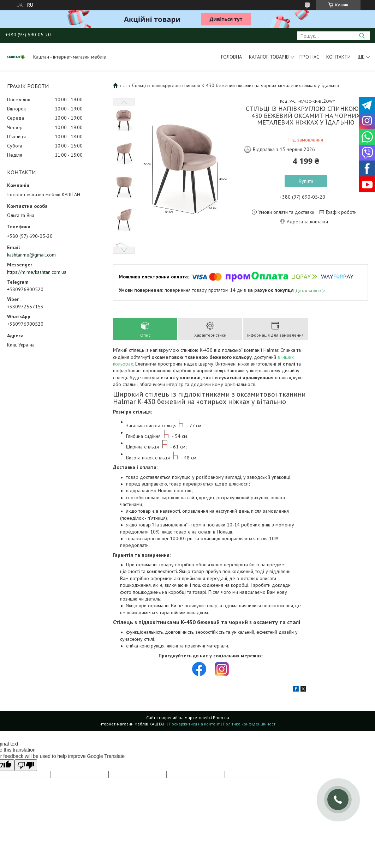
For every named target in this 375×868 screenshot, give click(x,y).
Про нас (309, 57)
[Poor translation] (26, 765)
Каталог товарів (269, 57)
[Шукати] (362, 36)
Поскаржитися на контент (194, 724)
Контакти (338, 57)
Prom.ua (221, 718)
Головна (231, 57)
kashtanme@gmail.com (31, 255)
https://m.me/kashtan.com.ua (37, 272)
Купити (306, 181)
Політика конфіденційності (250, 724)
